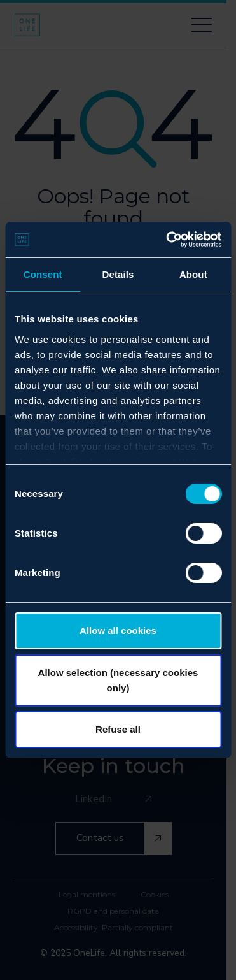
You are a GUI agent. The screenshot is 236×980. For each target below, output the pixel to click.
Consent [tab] (43, 274)
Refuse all (118, 729)
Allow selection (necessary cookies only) (118, 680)
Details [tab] (118, 274)
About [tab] (193, 274)
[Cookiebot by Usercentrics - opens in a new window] (168, 240)
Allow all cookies (118, 631)
